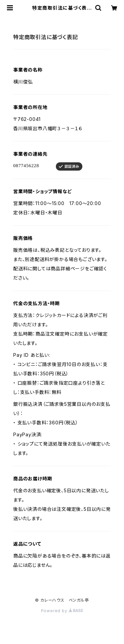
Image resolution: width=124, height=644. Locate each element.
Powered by (62, 611)
